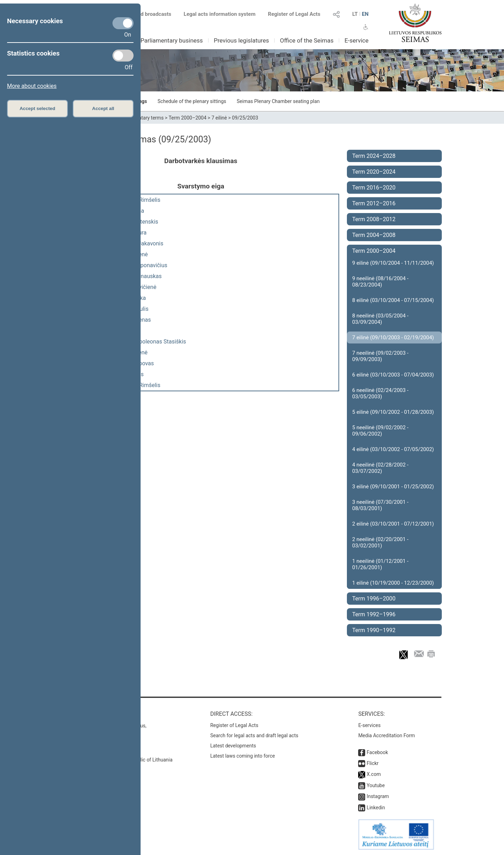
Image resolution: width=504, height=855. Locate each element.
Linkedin (376, 808)
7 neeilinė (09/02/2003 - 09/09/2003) (380, 356)
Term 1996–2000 (374, 599)
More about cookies (32, 86)
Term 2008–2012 (374, 219)
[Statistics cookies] (123, 56)
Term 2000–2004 (188, 118)
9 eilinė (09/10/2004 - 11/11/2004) (393, 263)
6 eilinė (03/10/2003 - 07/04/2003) (393, 375)
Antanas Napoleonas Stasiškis (148, 342)
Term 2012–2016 (374, 203)
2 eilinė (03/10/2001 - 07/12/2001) (393, 524)
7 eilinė (219, 118)
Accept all (103, 108)
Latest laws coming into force (243, 756)
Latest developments (233, 746)
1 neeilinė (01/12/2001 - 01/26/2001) (380, 564)
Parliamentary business (172, 40)
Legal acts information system (220, 14)
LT (355, 14)
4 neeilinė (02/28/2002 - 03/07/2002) (380, 468)
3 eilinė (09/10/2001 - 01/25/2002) (393, 487)
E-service (356, 40)
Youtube (376, 785)
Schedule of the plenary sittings (192, 101)
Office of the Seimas (307, 40)
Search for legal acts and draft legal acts (254, 735)
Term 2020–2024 (374, 172)
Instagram (378, 796)
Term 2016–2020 (374, 188)
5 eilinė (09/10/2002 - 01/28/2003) (393, 412)
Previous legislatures (241, 40)
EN (365, 14)
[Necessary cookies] (123, 23)
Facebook (377, 752)
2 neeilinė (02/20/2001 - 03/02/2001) (380, 542)
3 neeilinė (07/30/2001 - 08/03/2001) (380, 505)
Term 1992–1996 (374, 614)
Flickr (373, 763)
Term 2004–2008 (374, 235)
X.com (374, 774)
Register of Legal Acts (294, 14)
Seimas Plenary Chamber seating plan (278, 101)
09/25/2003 (245, 118)
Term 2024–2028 (374, 156)
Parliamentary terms (141, 118)
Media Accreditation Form (386, 735)
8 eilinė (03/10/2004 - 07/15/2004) (393, 300)
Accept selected (38, 108)
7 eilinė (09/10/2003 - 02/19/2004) (393, 337)
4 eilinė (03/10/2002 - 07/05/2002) (393, 449)
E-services (369, 725)
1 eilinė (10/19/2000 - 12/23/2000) (393, 583)
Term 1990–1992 (374, 630)
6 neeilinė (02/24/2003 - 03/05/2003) (380, 393)
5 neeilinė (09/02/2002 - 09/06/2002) (380, 431)
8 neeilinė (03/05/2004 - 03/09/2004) (380, 319)
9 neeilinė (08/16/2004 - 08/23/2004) (380, 282)
